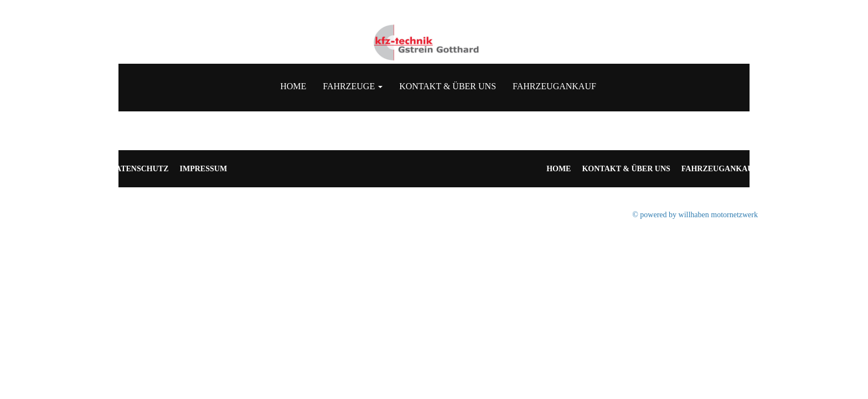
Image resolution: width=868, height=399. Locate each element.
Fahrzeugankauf (554, 86)
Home (293, 86)
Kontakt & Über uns (448, 86)
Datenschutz (139, 169)
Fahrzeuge (353, 86)
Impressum (204, 169)
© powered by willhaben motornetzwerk (695, 215)
